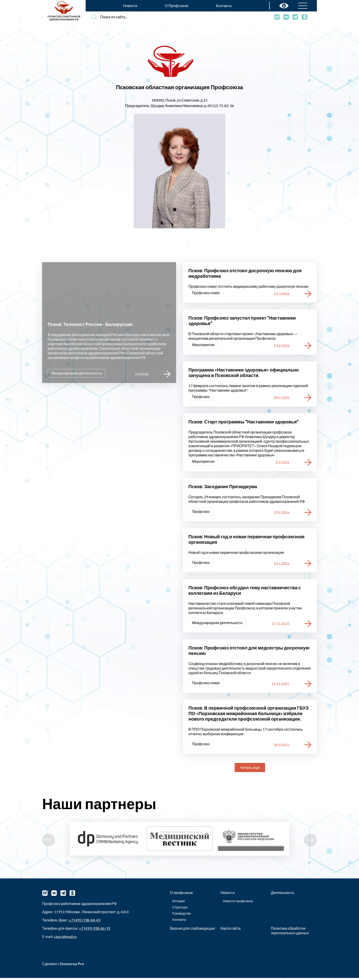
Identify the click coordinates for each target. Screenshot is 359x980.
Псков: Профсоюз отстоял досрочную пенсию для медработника (245, 273)
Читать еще (250, 769)
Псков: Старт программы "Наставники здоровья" (243, 422)
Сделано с (63, 966)
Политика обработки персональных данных (290, 933)
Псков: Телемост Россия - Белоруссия (90, 324)
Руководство (182, 915)
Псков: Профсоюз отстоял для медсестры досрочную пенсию (249, 652)
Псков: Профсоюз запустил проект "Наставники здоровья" (242, 321)
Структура (180, 909)
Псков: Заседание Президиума (223, 487)
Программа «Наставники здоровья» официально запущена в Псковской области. (244, 373)
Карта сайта (231, 930)
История (178, 903)
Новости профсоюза (238, 903)
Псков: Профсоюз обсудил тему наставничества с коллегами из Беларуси (245, 592)
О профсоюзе (181, 895)
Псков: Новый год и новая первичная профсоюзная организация (246, 540)
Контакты (224, 6)
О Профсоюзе (177, 6)
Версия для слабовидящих (192, 930)
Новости (130, 6)
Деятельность (283, 895)
